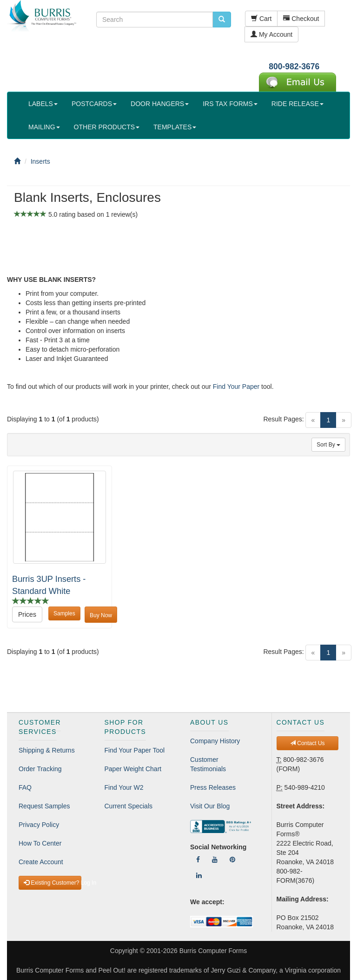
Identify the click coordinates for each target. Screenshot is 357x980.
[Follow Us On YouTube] (215, 860)
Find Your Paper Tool (135, 750)
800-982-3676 (294, 67)
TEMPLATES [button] (175, 127)
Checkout (301, 19)
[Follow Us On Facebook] (198, 860)
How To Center (40, 843)
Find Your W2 (124, 787)
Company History (215, 741)
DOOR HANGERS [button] (160, 104)
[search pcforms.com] (222, 20)
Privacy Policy (39, 825)
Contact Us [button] (307, 743)
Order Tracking (40, 769)
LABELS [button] (43, 104)
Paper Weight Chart (133, 769)
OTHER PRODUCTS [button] (107, 127)
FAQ (25, 787)
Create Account (41, 862)
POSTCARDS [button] (94, 104)
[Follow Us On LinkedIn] (199, 875)
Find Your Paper (236, 387)
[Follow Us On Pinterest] (232, 860)
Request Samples (44, 806)
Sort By (328, 445)
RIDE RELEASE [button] (297, 104)
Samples (64, 613)
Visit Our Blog (210, 806)
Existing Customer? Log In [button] (53, 883)
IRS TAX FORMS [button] (230, 104)
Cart (261, 19)
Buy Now (101, 615)
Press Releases (213, 787)
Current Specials (129, 806)
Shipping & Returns (47, 750)
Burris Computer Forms (213, 951)
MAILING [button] (44, 127)
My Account (271, 34)
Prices (27, 614)
